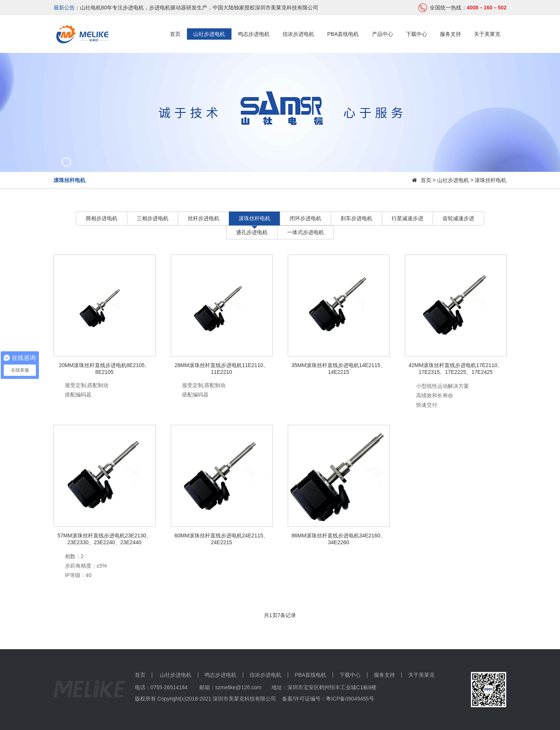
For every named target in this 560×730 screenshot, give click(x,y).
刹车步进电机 (356, 218)
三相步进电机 (153, 218)
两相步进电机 (102, 218)
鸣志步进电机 (254, 34)
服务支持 (450, 34)
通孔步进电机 (252, 232)
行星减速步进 (407, 218)
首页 (175, 34)
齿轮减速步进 (458, 218)
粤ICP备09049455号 (350, 699)
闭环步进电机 (305, 218)
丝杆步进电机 (204, 218)
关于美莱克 (487, 34)
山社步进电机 (209, 34)
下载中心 (417, 34)
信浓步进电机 (298, 34)
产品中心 (383, 34)
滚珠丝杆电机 (255, 218)
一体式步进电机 (305, 232)
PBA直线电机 (343, 34)
